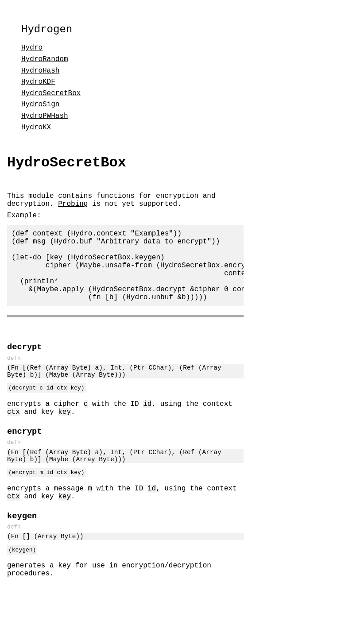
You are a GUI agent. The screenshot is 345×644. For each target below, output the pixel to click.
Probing (73, 212)
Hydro (32, 50)
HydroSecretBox (51, 96)
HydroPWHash (45, 119)
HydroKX (36, 130)
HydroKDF (38, 85)
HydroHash (40, 73)
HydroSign (40, 107)
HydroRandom (45, 62)
